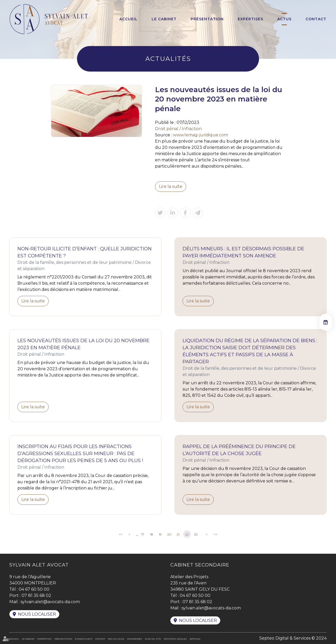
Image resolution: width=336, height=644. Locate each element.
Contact (316, 19)
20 (169, 534)
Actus (284, 19)
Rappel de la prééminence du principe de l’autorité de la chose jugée (239, 450)
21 (178, 534)
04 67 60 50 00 (34, 589)
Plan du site (153, 639)
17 (143, 534)
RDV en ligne (116, 639)
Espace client (84, 639)
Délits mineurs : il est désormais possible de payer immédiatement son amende (243, 252)
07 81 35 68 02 (36, 595)
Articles (195, 639)
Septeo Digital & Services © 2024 (293, 638)
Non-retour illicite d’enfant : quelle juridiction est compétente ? (85, 252)
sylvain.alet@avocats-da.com (50, 602)
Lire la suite (171, 186)
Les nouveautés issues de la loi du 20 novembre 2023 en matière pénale (83, 344)
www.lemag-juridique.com (201, 135)
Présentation (207, 19)
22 (187, 534)
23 (196, 534)
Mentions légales (175, 639)
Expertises (250, 19)
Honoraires (135, 639)
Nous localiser (37, 614)
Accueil (128, 19)
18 (152, 534)
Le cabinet (164, 19)
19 (160, 534)
